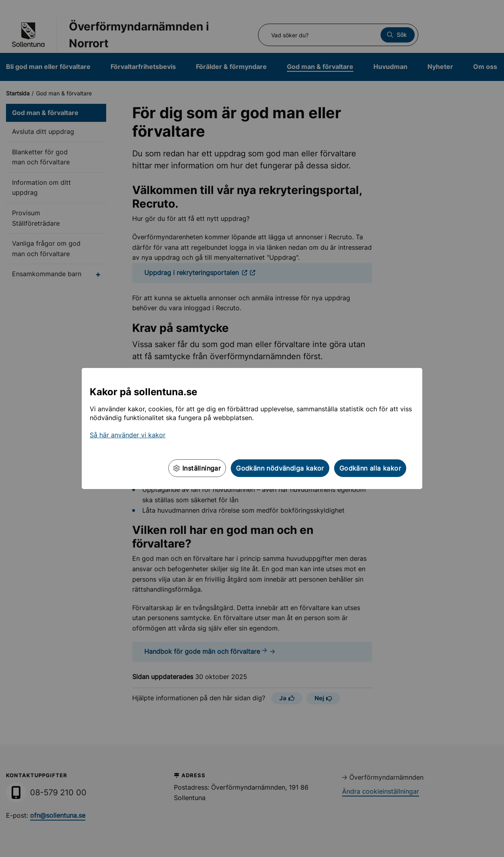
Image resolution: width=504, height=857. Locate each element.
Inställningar (197, 468)
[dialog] (252, 428)
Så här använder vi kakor (128, 435)
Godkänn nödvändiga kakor (280, 468)
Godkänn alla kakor (370, 468)
